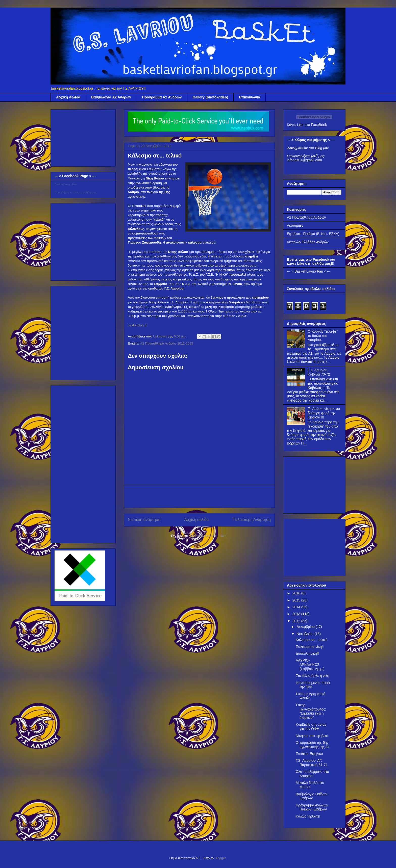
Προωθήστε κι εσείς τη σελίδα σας (76, 192)
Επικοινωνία (250, 97)
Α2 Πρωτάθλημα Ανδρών (306, 217)
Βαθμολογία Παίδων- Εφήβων (312, 796)
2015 (297, 600)
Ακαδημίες (295, 225)
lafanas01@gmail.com (304, 160)
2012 (297, 621)
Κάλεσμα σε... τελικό (312, 640)
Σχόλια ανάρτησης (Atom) (209, 536)
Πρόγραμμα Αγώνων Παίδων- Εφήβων (312, 807)
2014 (297, 607)
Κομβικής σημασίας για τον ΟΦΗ (311, 727)
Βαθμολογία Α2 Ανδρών (111, 97)
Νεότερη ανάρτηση (144, 520)
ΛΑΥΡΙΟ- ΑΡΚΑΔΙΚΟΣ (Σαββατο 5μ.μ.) (310, 665)
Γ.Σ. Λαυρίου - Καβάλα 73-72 (319, 372)
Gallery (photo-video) (211, 97)
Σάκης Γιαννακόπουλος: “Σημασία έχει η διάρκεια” (311, 711)
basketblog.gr (138, 325)
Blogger (220, 858)
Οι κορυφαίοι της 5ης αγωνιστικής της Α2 (313, 745)
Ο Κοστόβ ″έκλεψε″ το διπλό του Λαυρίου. (323, 336)
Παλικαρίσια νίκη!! (310, 647)
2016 (297, 593)
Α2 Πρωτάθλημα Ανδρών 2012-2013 (167, 343)
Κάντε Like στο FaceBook (307, 125)
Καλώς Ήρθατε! (308, 816)
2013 (297, 614)
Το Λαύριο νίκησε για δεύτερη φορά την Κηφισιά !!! (324, 413)
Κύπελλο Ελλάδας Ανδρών (308, 242)
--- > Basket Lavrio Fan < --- (309, 271)
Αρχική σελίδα (68, 97)
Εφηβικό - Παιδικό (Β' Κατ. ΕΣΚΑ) (313, 234)
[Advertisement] (199, 496)
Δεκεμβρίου (306, 627)
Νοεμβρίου (305, 634)
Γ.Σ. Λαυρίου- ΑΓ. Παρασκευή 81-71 (312, 763)
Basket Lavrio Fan (66, 184)
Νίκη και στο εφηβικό (312, 736)
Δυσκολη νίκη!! (307, 653)
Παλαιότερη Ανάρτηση (252, 520)
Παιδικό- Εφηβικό (309, 754)
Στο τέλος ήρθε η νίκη (312, 676)
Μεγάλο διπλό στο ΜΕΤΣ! (310, 785)
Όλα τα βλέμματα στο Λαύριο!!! (312, 774)
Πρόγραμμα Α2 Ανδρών (162, 97)
